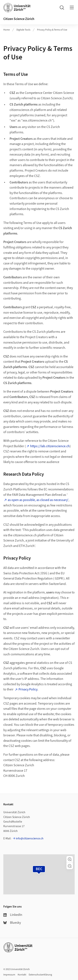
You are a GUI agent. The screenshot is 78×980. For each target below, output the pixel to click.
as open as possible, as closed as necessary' (38, 500)
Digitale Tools (23, 30)
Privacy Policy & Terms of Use (52, 30)
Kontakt (22, 975)
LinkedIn (13, 915)
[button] (70, 859)
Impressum (9, 975)
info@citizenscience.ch (30, 839)
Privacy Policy (28, 689)
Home (7, 30)
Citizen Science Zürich (19, 19)
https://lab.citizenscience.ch (50, 446)
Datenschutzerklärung (40, 975)
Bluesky (12, 923)
